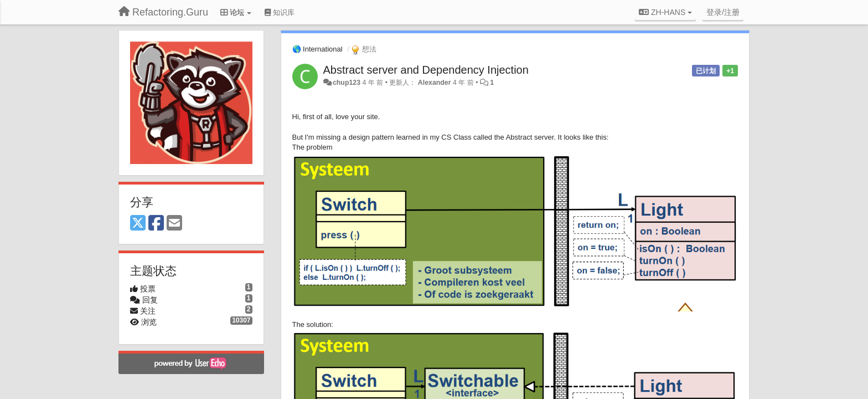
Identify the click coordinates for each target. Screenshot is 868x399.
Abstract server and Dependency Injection (426, 70)
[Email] (174, 224)
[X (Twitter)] (138, 224)
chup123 (347, 83)
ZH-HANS (665, 12)
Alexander (435, 83)
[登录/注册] (723, 12)
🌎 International (317, 49)
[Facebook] (156, 224)
